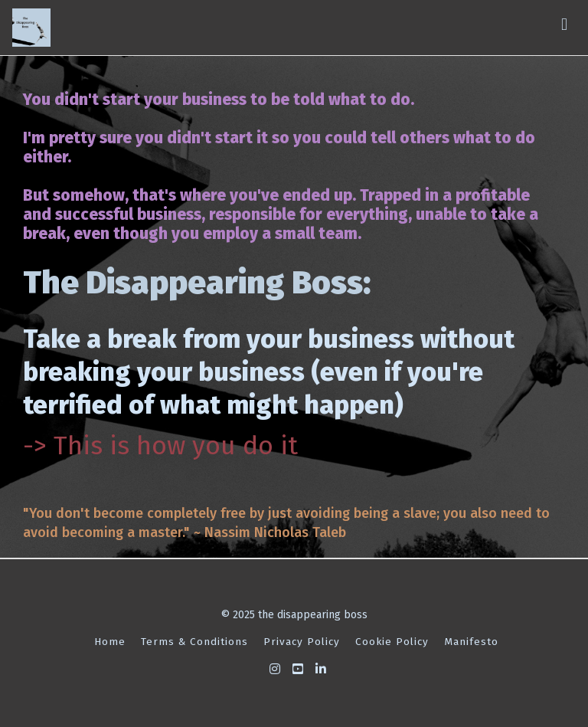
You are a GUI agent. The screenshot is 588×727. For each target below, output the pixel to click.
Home (110, 642)
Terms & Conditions (194, 642)
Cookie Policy (392, 642)
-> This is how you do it (160, 445)
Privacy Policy (302, 642)
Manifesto (471, 642)
